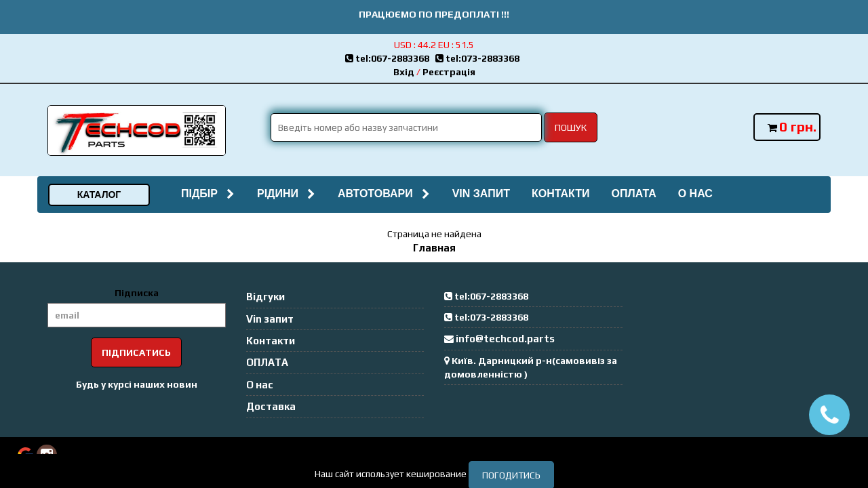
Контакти (561, 194)
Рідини (287, 194)
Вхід (404, 72)
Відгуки (265, 297)
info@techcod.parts (505, 339)
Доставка (271, 406)
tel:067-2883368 (390, 58)
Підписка (137, 293)
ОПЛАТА (633, 194)
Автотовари (384, 194)
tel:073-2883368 (479, 58)
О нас (695, 194)
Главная (434, 248)
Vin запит (481, 194)
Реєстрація (449, 72)
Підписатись (136, 352)
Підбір (208, 194)
